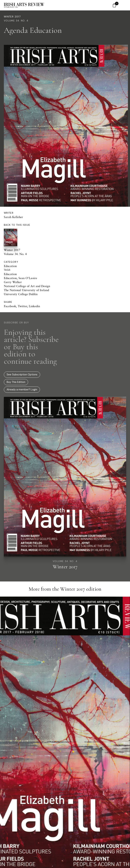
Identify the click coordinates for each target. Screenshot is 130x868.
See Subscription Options (22, 375)
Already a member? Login (22, 390)
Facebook (10, 306)
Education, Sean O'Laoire (21, 278)
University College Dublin (21, 294)
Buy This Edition (16, 382)
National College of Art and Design (27, 286)
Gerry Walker (13, 282)
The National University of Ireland (26, 290)
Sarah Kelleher (13, 217)
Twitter (22, 306)
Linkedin (34, 306)
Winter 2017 (12, 17)
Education (10, 266)
